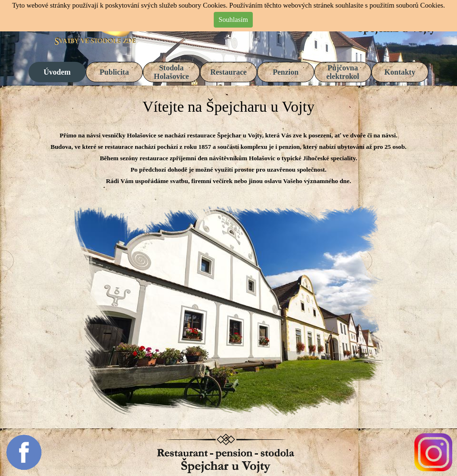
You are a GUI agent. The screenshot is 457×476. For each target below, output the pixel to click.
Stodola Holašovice (171, 72)
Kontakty (400, 72)
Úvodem (57, 72)
